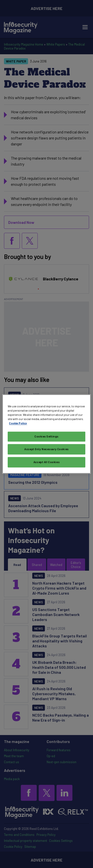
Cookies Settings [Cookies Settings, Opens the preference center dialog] (46, 437)
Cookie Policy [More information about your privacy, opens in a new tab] (18, 423)
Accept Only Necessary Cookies (46, 449)
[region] (46, 434)
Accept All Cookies (46, 462)
